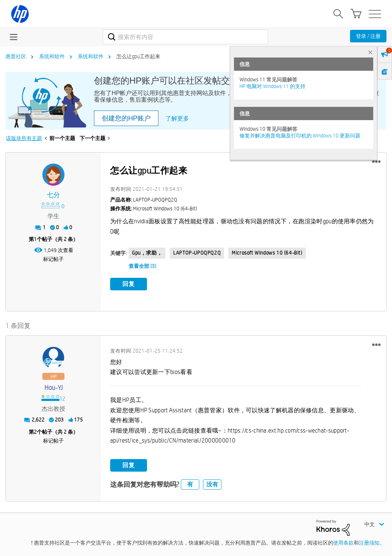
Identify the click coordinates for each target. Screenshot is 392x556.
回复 (129, 284)
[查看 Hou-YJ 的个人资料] (53, 387)
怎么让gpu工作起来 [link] (138, 56)
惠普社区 (16, 56)
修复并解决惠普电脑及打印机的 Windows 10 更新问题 (300, 136)
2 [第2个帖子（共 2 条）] (35, 431)
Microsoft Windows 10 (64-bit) (267, 253)
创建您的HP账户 (126, 118)
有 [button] (190, 484)
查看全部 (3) (142, 266)
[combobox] (185, 37)
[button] (376, 162)
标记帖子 (53, 259)
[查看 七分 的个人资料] (53, 195)
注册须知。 (372, 542)
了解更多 (177, 118)
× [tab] (370, 52)
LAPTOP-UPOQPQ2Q (197, 253)
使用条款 (343, 542)
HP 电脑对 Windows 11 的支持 (272, 86)
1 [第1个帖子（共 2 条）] (35, 239)
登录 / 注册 (368, 36)
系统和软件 (52, 56)
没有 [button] (212, 484)
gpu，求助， (147, 253)
